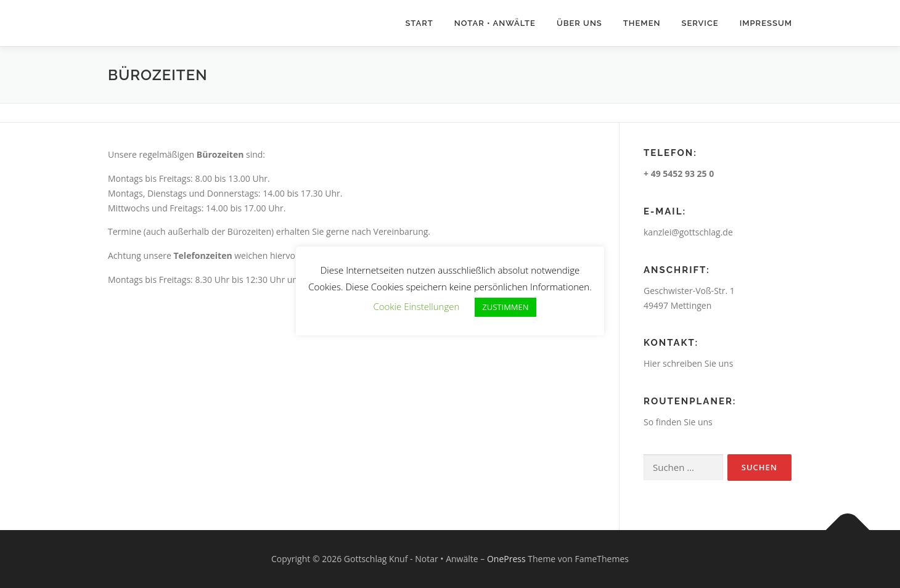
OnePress (506, 559)
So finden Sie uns (678, 422)
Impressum (766, 23)
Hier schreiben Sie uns (688, 363)
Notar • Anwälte (495, 23)
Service (700, 23)
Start (419, 23)
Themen (642, 23)
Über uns (579, 23)
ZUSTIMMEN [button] (505, 307)
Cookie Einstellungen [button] (416, 306)
